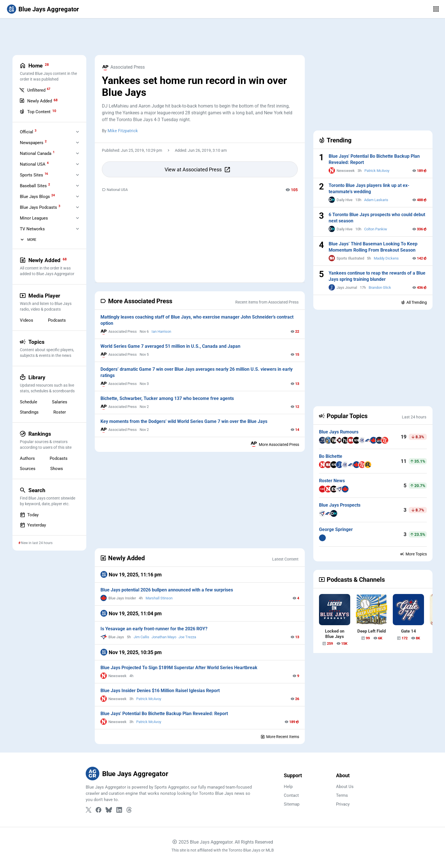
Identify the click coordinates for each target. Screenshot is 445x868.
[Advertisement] (222, 37)
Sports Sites (34, 175)
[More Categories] (22, 240)
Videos (27, 320)
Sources (28, 469)
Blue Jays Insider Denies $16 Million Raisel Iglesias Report (160, 691)
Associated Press (123, 67)
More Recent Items (280, 737)
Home (49, 72)
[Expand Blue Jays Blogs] (77, 196)
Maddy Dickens (386, 258)
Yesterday (33, 525)
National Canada (37, 153)
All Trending (414, 302)
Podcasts (57, 320)
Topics (49, 348)
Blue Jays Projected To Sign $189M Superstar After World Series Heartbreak (179, 668)
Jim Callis (141, 637)
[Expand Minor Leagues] (77, 218)
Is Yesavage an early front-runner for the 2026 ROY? (154, 629)
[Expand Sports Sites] (77, 175)
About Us (345, 787)
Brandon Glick (380, 287)
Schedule (29, 402)
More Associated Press (275, 443)
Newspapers (33, 142)
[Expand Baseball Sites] (77, 186)
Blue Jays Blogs (37, 196)
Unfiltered (35, 90)
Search (49, 497)
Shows (57, 469)
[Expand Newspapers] (77, 142)
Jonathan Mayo (164, 637)
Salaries (60, 402)
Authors (27, 458)
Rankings (49, 440)
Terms (342, 795)
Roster (60, 412)
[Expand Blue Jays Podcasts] (77, 207)
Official (28, 132)
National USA (115, 190)
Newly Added (38, 101)
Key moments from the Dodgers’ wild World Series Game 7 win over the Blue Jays (184, 421)
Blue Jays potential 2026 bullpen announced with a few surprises (167, 590)
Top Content (38, 111)
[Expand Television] (77, 229)
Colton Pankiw (376, 229)
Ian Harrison (161, 331)
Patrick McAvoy (149, 699)
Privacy (343, 804)
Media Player (49, 302)
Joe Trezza (187, 637)
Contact (291, 795)
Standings (29, 412)
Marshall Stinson (159, 598)
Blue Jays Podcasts (40, 207)
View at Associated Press (198, 170)
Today (29, 515)
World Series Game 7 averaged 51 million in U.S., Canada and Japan (170, 346)
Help (288, 787)
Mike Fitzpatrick (123, 131)
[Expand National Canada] (77, 153)
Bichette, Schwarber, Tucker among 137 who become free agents (167, 398)
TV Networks (32, 229)
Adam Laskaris (376, 200)
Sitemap (292, 804)
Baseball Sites (35, 186)
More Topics (413, 554)
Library (49, 384)
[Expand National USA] (77, 164)
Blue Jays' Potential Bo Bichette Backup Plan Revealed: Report (164, 714)
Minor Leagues (34, 218)
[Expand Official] (77, 132)
